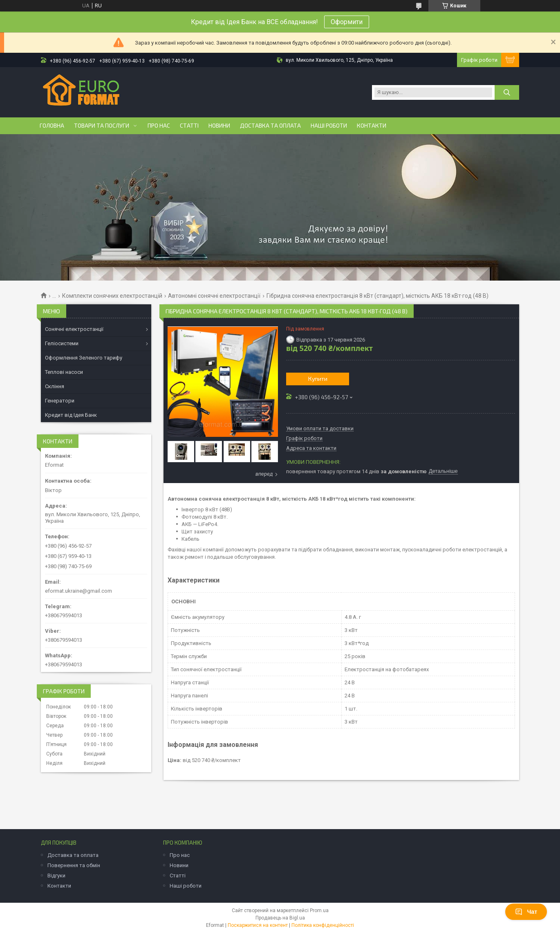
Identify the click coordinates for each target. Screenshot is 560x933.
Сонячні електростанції (74, 329)
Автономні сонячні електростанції (214, 296)
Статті (189, 126)
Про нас (159, 126)
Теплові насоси (64, 372)
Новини (219, 126)
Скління (55, 386)
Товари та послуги (102, 126)
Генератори (60, 401)
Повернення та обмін (74, 865)
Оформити (347, 22)
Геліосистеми (62, 343)
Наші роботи (329, 126)
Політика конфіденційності (323, 925)
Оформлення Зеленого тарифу (84, 358)
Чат (526, 912)
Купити (318, 379)
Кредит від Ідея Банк (71, 415)
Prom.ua (319, 911)
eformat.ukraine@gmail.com (78, 591)
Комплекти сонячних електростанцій (112, 296)
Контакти (372, 126)
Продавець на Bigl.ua (280, 918)
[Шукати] (507, 92)
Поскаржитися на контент (258, 925)
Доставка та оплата (270, 126)
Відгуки (56, 876)
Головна (52, 126)
